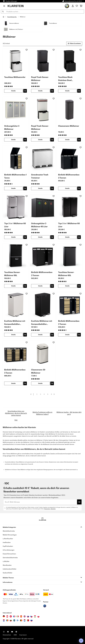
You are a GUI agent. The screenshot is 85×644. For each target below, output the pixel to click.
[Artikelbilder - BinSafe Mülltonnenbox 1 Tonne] (16, 158)
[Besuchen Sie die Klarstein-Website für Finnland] (18, 620)
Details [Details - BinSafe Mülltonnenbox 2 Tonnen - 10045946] (67, 188)
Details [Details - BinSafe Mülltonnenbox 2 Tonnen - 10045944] (67, 335)
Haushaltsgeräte (12, 17)
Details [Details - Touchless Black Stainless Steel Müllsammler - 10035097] (67, 91)
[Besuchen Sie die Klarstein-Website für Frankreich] (14, 616)
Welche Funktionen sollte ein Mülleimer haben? (42, 413)
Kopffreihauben (8, 546)
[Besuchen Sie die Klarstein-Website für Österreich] (7, 616)
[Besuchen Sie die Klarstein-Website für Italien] (18, 616)
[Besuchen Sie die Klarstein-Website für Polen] (38, 616)
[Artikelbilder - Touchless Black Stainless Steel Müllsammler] (69, 61)
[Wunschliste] (77, 6)
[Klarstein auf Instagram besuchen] (4, 632)
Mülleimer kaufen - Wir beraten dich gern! (69, 413)
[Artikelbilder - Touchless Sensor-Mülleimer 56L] (16, 256)
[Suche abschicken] (3, 12)
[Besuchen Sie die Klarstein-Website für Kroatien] (4, 620)
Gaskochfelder (8, 573)
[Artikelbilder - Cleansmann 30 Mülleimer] (42, 353)
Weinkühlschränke (9, 531)
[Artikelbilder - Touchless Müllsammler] (16, 61)
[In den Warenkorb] (25, 91)
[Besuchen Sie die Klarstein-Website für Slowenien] (32, 620)
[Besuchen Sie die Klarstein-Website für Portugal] (28, 620)
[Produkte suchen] (42, 12)
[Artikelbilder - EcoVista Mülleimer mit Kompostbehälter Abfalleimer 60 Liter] (16, 305)
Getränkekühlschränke (10, 558)
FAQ (16, 420)
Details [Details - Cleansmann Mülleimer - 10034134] (67, 140)
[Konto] (73, 6)
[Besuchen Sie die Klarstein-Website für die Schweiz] (11, 616)
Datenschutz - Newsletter (50, 509)
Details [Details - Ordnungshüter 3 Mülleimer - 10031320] (13, 140)
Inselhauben (7, 542)
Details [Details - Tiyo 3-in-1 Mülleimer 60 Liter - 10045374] (67, 237)
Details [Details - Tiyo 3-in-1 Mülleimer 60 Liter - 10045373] (13, 237)
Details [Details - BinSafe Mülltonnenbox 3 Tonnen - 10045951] (13, 383)
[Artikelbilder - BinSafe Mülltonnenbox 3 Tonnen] (16, 353)
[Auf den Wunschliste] (27, 50)
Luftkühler (6, 561)
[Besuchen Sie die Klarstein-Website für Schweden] (14, 620)
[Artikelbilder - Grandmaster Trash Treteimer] (42, 158)
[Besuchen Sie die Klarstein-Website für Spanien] (21, 616)
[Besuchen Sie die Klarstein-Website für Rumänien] (7, 620)
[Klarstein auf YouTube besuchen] (12, 632)
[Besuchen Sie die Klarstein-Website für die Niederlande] (25, 620)
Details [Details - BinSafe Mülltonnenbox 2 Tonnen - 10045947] (40, 286)
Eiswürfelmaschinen (9, 554)
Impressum (23, 635)
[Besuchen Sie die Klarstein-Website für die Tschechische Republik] (32, 616)
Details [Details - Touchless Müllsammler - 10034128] (13, 91)
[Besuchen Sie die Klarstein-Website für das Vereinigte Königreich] (25, 616)
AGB (15, 635)
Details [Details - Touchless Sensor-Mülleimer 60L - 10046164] (67, 286)
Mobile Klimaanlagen (10, 535)
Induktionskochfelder (10, 569)
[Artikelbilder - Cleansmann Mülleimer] (69, 110)
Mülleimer (23, 17)
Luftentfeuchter (8, 539)
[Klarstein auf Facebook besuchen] (8, 632)
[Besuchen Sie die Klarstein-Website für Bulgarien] (11, 620)
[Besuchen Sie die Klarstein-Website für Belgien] (21, 620)
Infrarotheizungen (9, 550)
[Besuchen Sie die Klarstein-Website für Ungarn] (35, 616)
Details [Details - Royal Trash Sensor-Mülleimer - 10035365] (40, 91)
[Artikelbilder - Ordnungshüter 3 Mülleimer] (16, 110)
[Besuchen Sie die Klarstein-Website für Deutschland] (4, 616)
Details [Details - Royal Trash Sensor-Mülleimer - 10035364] (40, 140)
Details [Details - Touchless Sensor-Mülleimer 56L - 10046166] (13, 286)
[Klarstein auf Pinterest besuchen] (16, 632)
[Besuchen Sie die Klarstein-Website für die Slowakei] (28, 616)
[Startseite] (5, 17)
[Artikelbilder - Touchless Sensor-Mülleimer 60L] (69, 256)
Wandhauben (7, 565)
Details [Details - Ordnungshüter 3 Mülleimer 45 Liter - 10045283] (40, 237)
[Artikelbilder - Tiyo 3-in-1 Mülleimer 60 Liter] (16, 207)
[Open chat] (81, 641)
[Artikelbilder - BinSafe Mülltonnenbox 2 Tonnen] (69, 158)
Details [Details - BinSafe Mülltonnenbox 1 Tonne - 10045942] (13, 188)
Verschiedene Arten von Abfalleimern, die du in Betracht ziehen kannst (16, 413)
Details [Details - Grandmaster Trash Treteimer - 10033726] (40, 188)
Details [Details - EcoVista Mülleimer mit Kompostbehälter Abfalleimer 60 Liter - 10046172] (40, 335)
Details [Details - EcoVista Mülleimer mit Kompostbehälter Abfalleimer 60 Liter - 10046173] (13, 335)
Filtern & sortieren (74, 43)
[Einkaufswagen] (81, 6)
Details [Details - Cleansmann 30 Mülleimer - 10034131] (40, 383)
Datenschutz (7, 635)
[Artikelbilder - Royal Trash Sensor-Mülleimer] (42, 61)
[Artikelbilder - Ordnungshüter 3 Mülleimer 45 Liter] (42, 207)
